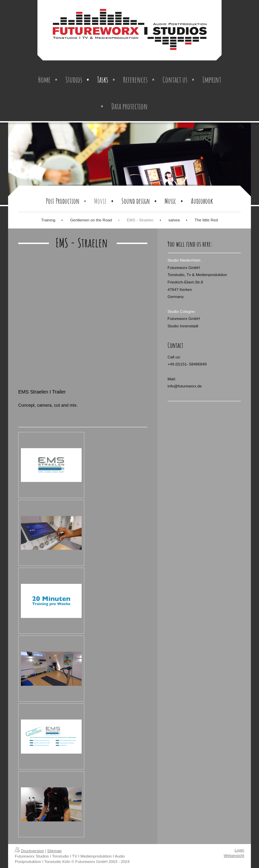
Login (239, 850)
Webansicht (234, 855)
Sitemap (54, 851)
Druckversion (29, 851)
